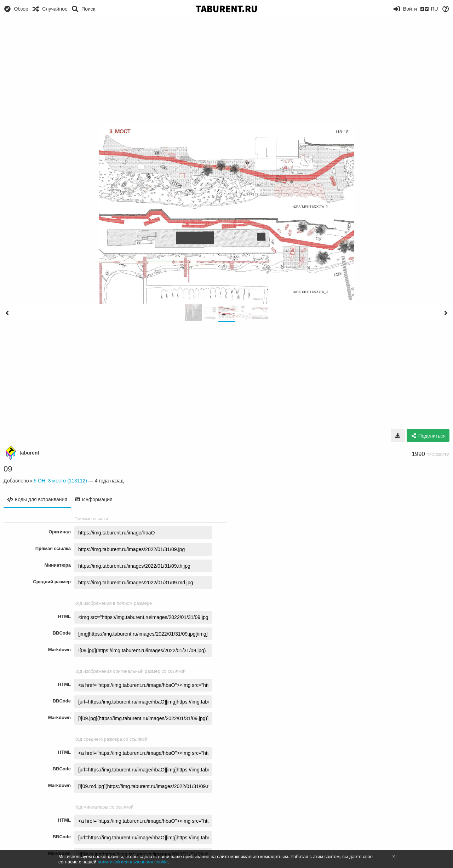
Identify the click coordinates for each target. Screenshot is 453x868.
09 (8, 469)
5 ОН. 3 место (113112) (60, 481)
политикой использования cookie (133, 862)
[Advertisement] (226, 71)
